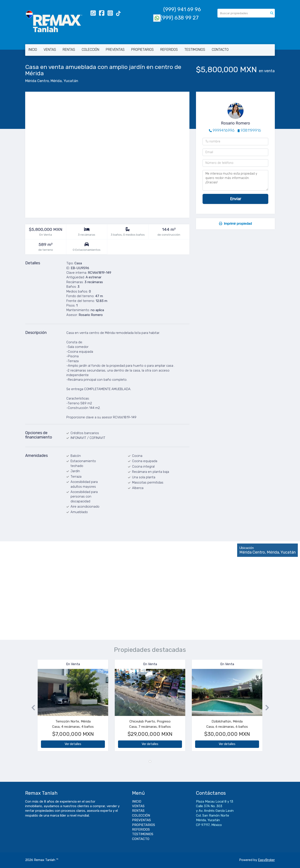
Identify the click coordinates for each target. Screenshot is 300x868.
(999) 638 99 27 (176, 18)
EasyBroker (266, 860)
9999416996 (224, 130)
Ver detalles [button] (73, 744)
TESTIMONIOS (195, 50)
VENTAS (50, 50)
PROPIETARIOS (142, 50)
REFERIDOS (169, 50)
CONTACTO (220, 50)
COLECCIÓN (90, 50)
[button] (31, 708)
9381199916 (251, 130)
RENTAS (69, 50)
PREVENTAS (115, 50)
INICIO (33, 50)
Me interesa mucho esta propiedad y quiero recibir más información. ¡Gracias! (235, 180)
